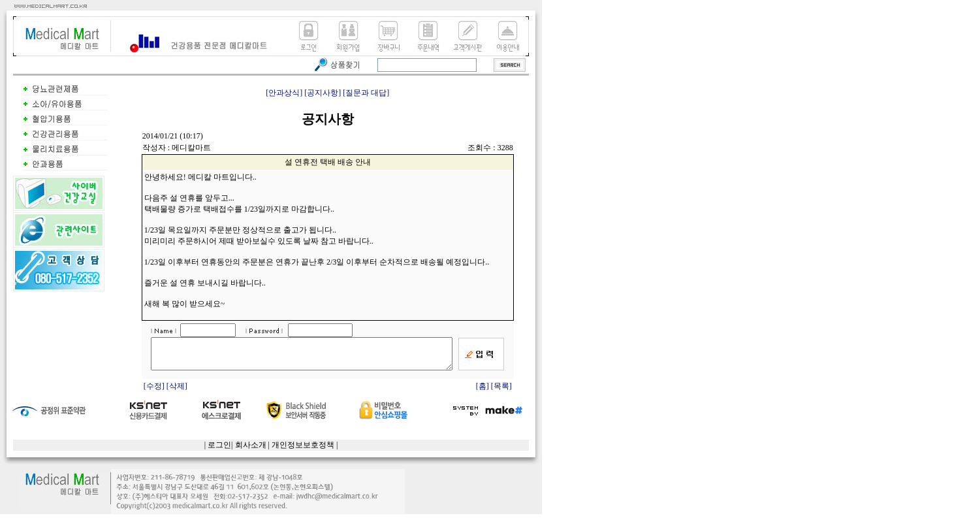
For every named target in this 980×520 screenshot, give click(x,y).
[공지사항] (323, 93)
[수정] (155, 392)
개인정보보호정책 (303, 451)
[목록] (501, 392)
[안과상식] (284, 93)
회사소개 (251, 451)
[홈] (482, 392)
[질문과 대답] (366, 93)
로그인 (219, 451)
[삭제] (177, 392)
